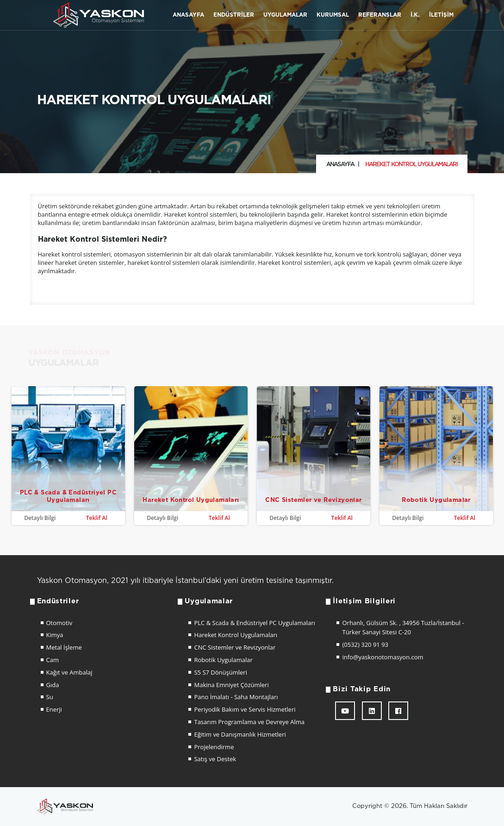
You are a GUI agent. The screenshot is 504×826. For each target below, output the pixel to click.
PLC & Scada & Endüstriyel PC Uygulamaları (254, 623)
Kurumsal (333, 15)
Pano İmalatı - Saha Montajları (236, 697)
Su (50, 697)
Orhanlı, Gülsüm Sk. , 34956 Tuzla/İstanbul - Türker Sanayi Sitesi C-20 (403, 628)
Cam (53, 660)
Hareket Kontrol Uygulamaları (236, 635)
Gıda (53, 685)
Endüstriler (234, 15)
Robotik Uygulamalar (223, 660)
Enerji (54, 709)
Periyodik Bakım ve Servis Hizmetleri (245, 709)
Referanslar (380, 15)
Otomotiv (59, 623)
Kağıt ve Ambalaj (69, 672)
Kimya (55, 635)
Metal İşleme (64, 647)
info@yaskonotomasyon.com (383, 657)
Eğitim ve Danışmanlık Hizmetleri (240, 734)
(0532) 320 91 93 (365, 645)
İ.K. (415, 15)
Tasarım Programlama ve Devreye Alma (249, 722)
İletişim (441, 15)
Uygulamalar (285, 15)
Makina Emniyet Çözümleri (231, 685)
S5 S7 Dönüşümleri (220, 672)
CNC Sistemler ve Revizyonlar (235, 647)
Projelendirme (214, 747)
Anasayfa (188, 15)
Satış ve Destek (215, 759)
